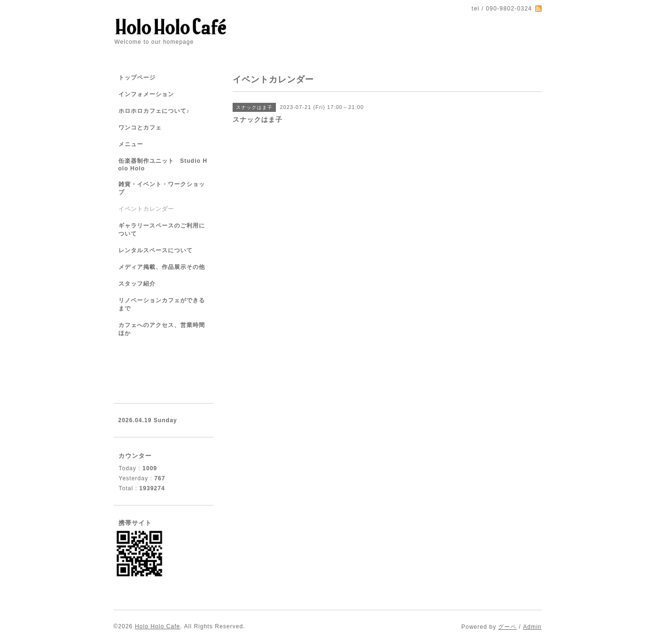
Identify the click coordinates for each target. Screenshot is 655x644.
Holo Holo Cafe (157, 626)
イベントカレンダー (146, 209)
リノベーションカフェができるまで (162, 304)
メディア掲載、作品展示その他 (162, 267)
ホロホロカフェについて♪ (154, 111)
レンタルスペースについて (156, 250)
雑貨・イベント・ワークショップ (162, 188)
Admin (532, 627)
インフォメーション (146, 94)
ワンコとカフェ (140, 128)
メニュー (131, 144)
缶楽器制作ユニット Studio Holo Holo (163, 165)
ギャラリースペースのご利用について (162, 230)
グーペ (507, 627)
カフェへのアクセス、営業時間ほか (162, 329)
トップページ (137, 78)
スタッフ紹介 (137, 284)
